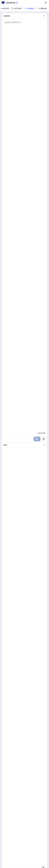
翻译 (37, 439)
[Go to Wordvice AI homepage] (10, 3)
